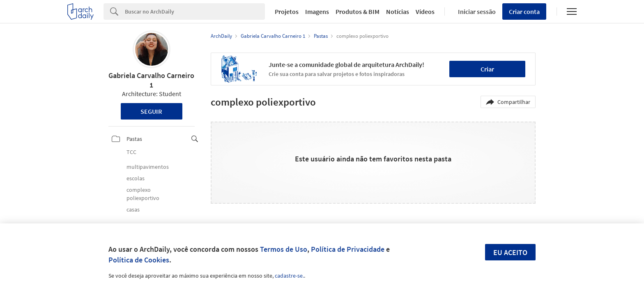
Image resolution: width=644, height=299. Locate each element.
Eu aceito (510, 252)
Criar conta (524, 11)
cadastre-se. (289, 276)
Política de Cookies (139, 260)
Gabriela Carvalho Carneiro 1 (151, 80)
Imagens (317, 11)
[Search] (195, 11)
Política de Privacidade (348, 249)
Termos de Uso (284, 249)
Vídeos (425, 11)
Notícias (398, 11)
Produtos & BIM (358, 11)
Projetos (287, 11)
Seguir (151, 111)
